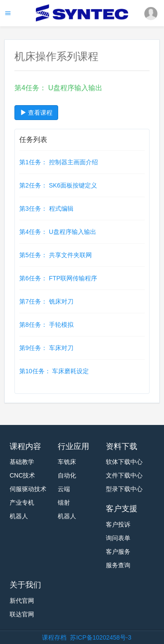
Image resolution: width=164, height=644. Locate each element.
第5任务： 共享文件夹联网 (56, 255)
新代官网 (22, 601)
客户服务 (118, 552)
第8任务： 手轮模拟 (46, 325)
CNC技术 (22, 475)
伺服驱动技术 (28, 489)
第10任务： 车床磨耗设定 (54, 371)
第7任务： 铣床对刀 (46, 301)
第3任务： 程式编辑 (46, 209)
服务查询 (118, 565)
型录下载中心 (124, 489)
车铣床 (67, 462)
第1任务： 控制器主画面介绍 (59, 162)
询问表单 (118, 538)
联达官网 (22, 614)
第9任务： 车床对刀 (46, 348)
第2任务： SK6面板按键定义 (58, 185)
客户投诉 (118, 524)
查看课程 (36, 113)
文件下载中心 (124, 475)
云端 (64, 489)
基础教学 (22, 462)
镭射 (64, 502)
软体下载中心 (124, 462)
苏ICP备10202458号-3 (101, 637)
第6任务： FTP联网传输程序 (58, 278)
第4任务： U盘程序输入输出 (58, 232)
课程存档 (54, 637)
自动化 (67, 475)
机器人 (19, 516)
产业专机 (22, 502)
